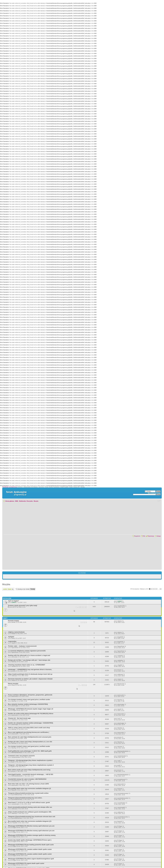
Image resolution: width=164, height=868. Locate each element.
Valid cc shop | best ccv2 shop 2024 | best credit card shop (29, 728)
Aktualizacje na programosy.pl (10, 487)
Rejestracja (151, 536)
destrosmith (15, 696)
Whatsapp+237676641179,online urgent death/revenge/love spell (31, 859)
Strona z (144, 589)
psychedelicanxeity (17, 818)
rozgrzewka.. (12, 641)
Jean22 (119, 709)
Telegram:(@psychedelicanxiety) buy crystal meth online (28, 793)
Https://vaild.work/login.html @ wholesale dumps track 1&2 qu (30, 674)
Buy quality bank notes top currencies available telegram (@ (29, 788)
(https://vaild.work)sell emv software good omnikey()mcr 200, (30, 812)
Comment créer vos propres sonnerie (21, 756)
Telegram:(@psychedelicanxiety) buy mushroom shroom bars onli (32, 817)
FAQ (144, 536)
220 (80, 607)
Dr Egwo (14, 710)
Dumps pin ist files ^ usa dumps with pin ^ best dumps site (29, 660)
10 (86, 685)
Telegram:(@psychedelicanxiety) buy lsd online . (25, 798)
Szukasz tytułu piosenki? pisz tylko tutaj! (23, 606)
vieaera (13, 680)
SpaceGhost (15, 648)
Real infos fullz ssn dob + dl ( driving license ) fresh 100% (28, 784)
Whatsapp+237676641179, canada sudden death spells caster (30, 849)
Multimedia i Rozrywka (26, 501)
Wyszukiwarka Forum (154, 493)
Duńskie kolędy (13, 621)
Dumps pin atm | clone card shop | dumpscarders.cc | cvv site (30, 742)
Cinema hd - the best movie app (19, 718)
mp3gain (11, 637)
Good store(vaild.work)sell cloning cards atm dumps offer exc (30, 807)
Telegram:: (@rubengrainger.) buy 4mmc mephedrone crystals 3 (31, 765)
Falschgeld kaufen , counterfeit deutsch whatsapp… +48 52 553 (31, 774)
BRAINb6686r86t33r (17, 753)
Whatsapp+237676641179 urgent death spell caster (26, 863)
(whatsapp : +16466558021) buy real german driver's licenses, (30, 669)
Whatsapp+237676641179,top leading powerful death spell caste (31, 845)
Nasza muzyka (13, 684)
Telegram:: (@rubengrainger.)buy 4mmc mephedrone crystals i (30, 760)
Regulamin (137, 536)
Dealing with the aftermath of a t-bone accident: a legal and (29, 655)
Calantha (14, 720)
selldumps (14, 676)
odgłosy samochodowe (16, 632)
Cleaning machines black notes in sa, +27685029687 (27, 665)
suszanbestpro (15, 804)
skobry (13, 638)
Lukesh (14, 602)
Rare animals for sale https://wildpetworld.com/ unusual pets (30, 737)
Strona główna (10, 501)
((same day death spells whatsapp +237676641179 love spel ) (30, 840)
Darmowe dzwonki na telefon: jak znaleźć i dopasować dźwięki (30, 679)
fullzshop (14, 662)
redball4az (120, 656)
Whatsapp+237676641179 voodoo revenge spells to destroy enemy (32, 835)
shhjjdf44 (120, 665)
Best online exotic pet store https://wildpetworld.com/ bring (29, 770)
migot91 (14, 643)
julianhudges (15, 706)
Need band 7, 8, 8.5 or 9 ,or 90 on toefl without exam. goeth (29, 803)
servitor (13, 622)
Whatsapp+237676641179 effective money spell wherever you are (31, 826)
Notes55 (14, 790)
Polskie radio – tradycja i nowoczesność (22, 646)
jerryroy (13, 671)
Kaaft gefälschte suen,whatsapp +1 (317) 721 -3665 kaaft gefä (30, 751)
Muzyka (36, 501)
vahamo (120, 621)
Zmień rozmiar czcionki (159, 501)
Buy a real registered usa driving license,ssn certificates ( (29, 732)
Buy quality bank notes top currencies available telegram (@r (30, 821)
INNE (17, 501)
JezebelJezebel (16, 757)
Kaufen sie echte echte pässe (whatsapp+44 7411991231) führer (31, 714)
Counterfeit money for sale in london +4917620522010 (27, 779)
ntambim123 (15, 666)
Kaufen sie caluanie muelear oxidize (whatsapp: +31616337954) (30, 723)
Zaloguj (159, 536)
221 (83, 607)
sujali (119, 761)
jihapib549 (120, 637)
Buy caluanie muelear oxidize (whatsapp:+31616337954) (28, 704)
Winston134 (121, 684)
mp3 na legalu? (13, 601)
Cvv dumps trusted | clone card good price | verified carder (29, 700)
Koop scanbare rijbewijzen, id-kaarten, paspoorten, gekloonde (30, 695)
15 (161, 589)
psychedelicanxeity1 (17, 795)
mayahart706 (121, 606)
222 (86, 607)
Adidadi (13, 634)
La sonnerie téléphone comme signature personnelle (27, 651)
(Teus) (13, 685)
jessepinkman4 (16, 781)
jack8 (13, 762)
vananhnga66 (121, 807)
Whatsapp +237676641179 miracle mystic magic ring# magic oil (31, 709)
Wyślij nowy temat (8, 589)
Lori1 (119, 719)
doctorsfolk (14, 657)
